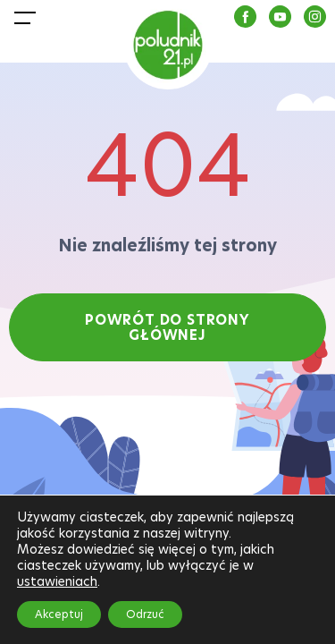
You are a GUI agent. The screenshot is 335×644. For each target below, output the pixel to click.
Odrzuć (145, 614)
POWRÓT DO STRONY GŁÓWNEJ (167, 327)
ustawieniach (57, 581)
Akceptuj (59, 614)
